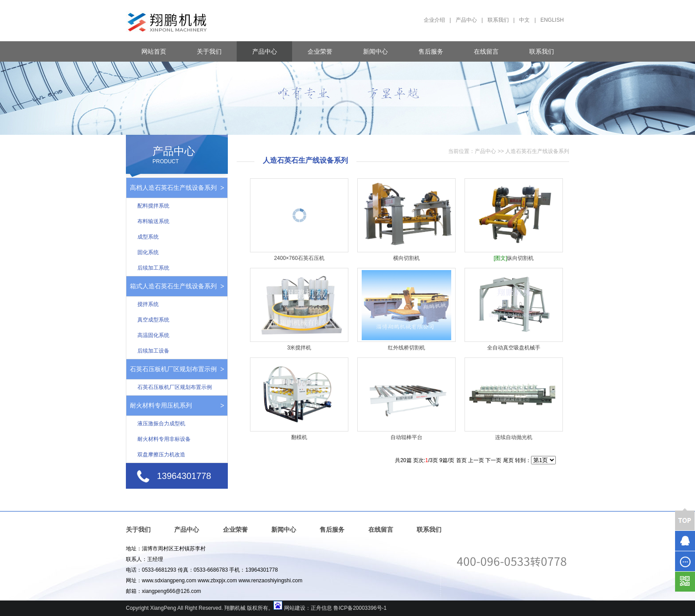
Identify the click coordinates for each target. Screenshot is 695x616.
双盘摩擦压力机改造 (161, 455)
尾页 (508, 460)
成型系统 (148, 237)
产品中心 (466, 20)
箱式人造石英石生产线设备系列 (173, 286)
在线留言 (486, 51)
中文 (524, 20)
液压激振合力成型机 (161, 424)
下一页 (493, 460)
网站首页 (154, 51)
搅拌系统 (148, 304)
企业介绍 (434, 20)
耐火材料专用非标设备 (164, 439)
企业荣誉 (320, 51)
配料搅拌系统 (153, 206)
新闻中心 (375, 51)
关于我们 (209, 51)
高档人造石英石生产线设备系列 (173, 188)
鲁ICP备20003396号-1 (360, 608)
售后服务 (431, 51)
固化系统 (148, 252)
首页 (461, 460)
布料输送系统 (153, 221)
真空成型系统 (153, 320)
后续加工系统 (153, 268)
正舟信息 (321, 608)
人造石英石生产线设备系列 (537, 151)
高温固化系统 (153, 335)
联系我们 (498, 20)
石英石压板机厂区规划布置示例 (173, 369)
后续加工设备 (153, 351)
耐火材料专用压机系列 (161, 405)
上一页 (476, 460)
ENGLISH (552, 20)
